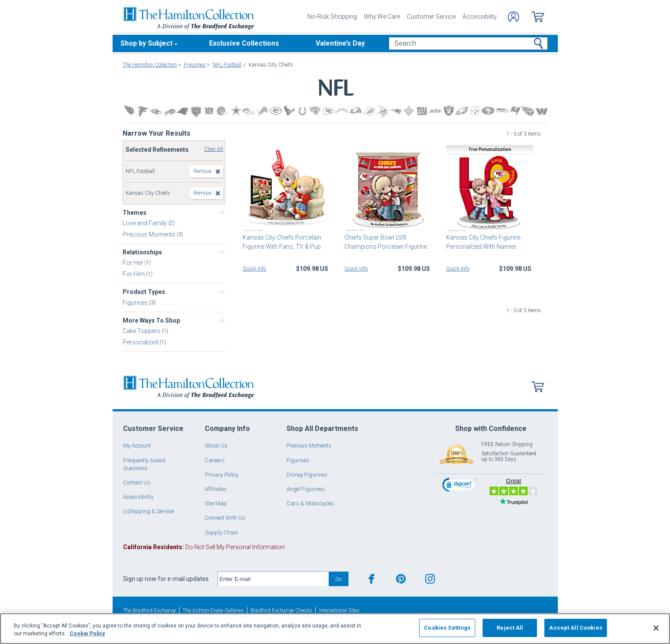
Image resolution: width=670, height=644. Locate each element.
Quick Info (254, 269)
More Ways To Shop (151, 320)
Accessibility (480, 17)
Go (338, 579)
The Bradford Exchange (150, 611)
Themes (135, 213)
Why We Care (382, 17)
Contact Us (137, 482)
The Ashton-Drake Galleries (213, 611)
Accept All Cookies (575, 628)
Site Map (216, 503)
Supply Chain (222, 532)
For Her (133, 263)
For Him (134, 274)
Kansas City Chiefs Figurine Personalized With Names (483, 242)
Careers (215, 460)
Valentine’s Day (340, 43)
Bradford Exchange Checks (281, 611)
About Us (216, 445)
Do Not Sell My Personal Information (204, 547)
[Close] (656, 628)
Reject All (510, 628)
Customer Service (431, 17)
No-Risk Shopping (332, 17)
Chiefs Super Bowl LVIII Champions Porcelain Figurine (386, 242)
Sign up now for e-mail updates (166, 579)
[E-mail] (273, 579)
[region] (335, 629)
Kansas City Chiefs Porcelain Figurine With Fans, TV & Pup (282, 242)
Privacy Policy (222, 475)
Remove (202, 171)
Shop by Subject (147, 43)
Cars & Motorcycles (310, 503)
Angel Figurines (306, 489)
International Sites (339, 611)
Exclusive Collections (244, 43)
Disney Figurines (307, 475)
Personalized (141, 342)
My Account (137, 445)
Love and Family (145, 223)
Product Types (144, 292)
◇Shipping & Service (148, 511)
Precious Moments (150, 234)
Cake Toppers (142, 331)
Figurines (136, 302)
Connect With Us (225, 518)
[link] (460, 486)
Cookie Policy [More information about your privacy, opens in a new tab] (87, 634)
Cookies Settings (447, 628)
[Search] (468, 43)
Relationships (142, 252)
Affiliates (216, 489)
